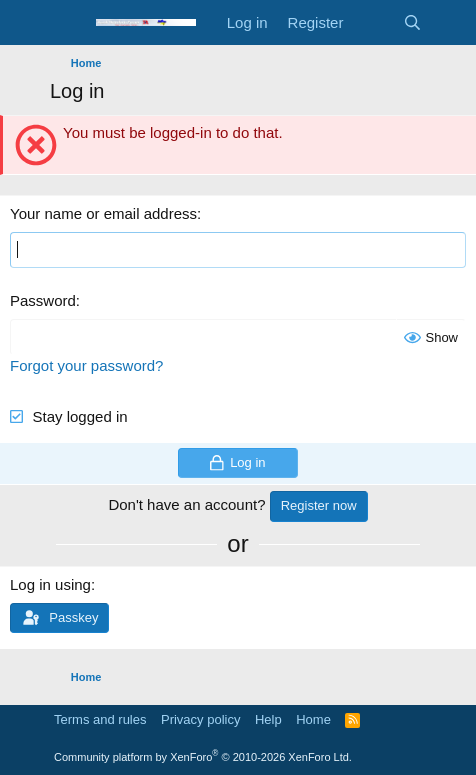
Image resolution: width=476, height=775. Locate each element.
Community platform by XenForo (203, 757)
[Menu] (67, 23)
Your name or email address (103, 213)
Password (43, 300)
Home (313, 719)
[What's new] (372, 22)
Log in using (50, 584)
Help (268, 719)
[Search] (412, 22)
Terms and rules (100, 719)
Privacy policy (200, 719)
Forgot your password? (86, 365)
